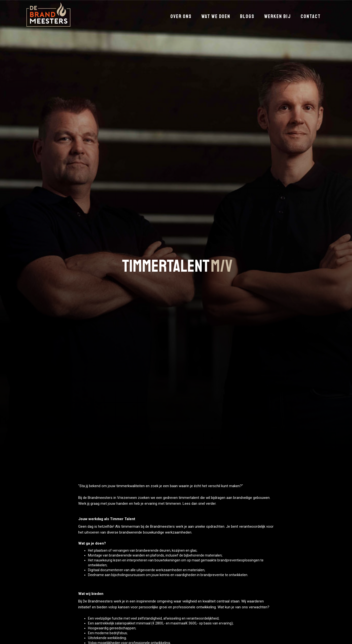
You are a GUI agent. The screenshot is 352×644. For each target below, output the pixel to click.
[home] (48, 15)
